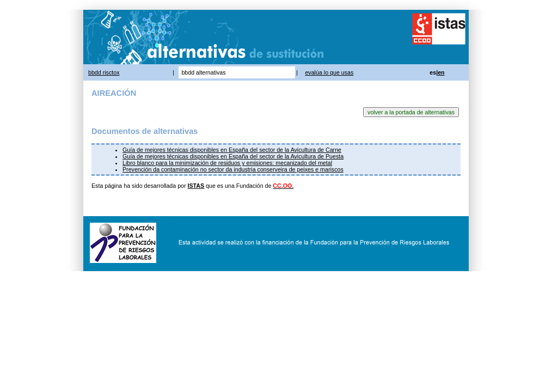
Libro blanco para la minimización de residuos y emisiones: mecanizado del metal (227, 163)
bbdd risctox (104, 72)
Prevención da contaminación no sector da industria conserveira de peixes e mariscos (233, 169)
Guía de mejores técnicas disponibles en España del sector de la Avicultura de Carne (232, 150)
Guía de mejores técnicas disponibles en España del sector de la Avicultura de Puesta (233, 156)
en (441, 72)
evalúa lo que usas (329, 72)
